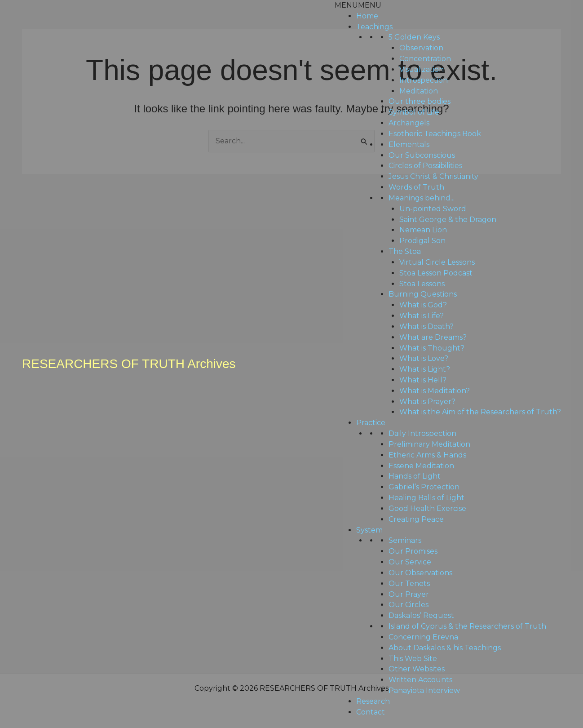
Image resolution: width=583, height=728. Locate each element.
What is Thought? (432, 348)
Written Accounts (420, 680)
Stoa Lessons (422, 284)
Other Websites (417, 669)
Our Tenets (409, 584)
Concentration (425, 59)
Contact (371, 712)
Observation (421, 48)
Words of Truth (416, 187)
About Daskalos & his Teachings (445, 648)
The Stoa (405, 251)
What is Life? (422, 316)
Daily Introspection (422, 433)
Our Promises (413, 551)
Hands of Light (415, 476)
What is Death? (426, 326)
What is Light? (425, 369)
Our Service (410, 562)
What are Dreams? (433, 337)
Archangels (409, 123)
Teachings (374, 27)
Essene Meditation (421, 466)
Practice (371, 423)
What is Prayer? (427, 402)
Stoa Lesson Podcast (436, 273)
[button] (358, 5)
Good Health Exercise (427, 508)
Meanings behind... (422, 198)
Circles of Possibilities (425, 166)
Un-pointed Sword (433, 209)
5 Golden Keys (414, 37)
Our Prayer (409, 594)
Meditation (419, 91)
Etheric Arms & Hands (427, 455)
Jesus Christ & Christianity (433, 176)
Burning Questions (423, 294)
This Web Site (413, 659)
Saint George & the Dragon (448, 220)
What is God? (423, 305)
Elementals (409, 144)
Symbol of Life (414, 112)
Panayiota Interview (424, 690)
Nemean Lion (423, 230)
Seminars (405, 540)
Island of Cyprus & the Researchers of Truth (467, 626)
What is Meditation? (435, 391)
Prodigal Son (422, 241)
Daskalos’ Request (421, 615)
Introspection (424, 80)
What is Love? (424, 358)
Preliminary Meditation (429, 444)
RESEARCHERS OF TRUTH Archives (129, 364)
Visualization (422, 69)
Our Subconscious (422, 155)
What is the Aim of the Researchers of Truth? (480, 412)
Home (367, 16)
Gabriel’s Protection (424, 487)
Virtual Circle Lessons (437, 262)
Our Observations (420, 573)
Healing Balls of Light (426, 498)
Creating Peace (416, 519)
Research (373, 701)
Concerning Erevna (423, 637)
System (369, 530)
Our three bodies (420, 101)
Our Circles (409, 605)
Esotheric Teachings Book (435, 134)
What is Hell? (423, 380)
